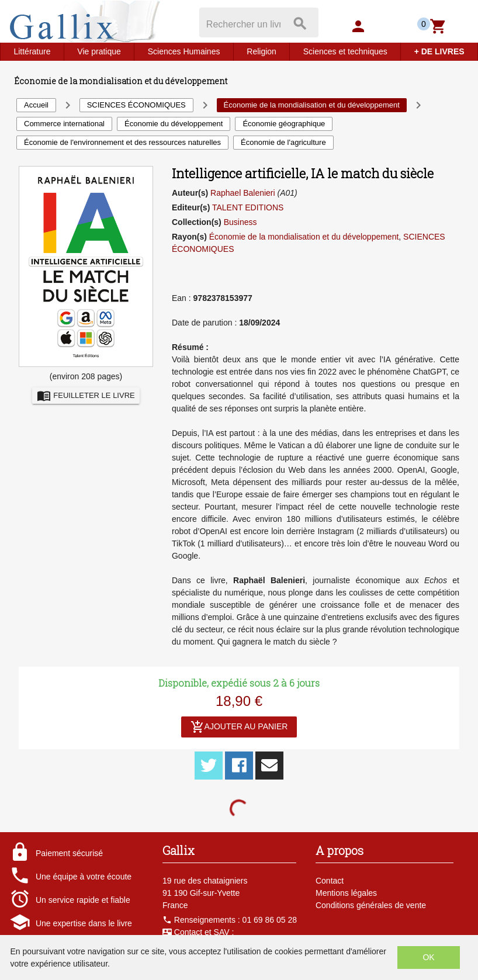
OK (428, 957)
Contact (330, 881)
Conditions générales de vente (371, 905)
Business (240, 222)
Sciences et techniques (345, 51)
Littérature (32, 51)
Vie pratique (99, 51)
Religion (261, 51)
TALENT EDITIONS (248, 207)
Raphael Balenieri (243, 193)
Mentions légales (346, 893)
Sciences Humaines (184, 51)
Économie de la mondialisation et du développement (304, 237)
